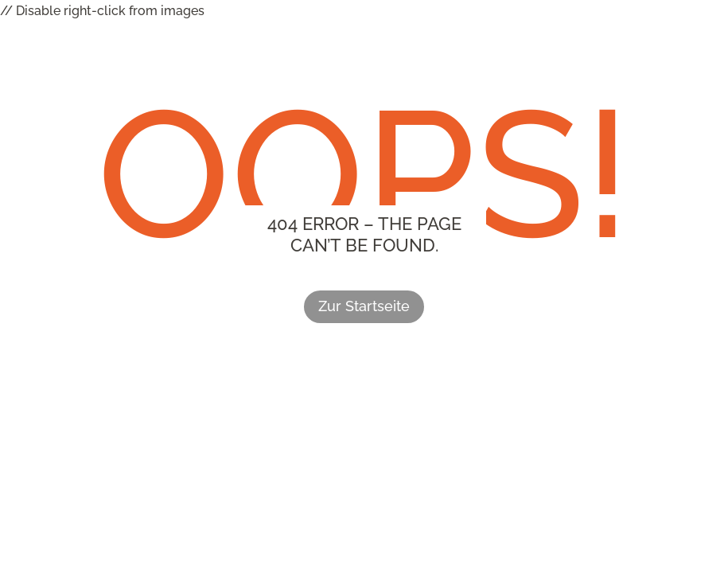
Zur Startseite (364, 306)
